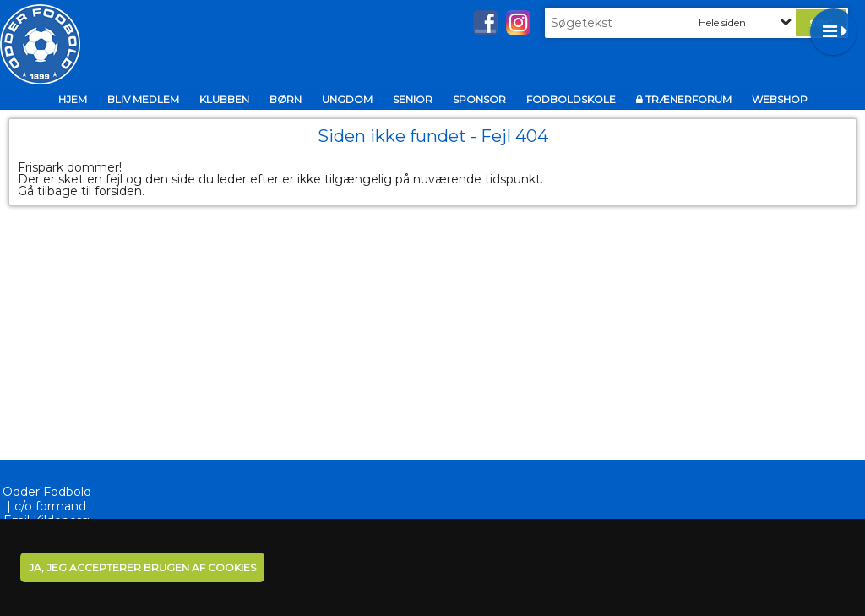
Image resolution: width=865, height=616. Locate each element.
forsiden (118, 191)
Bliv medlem (143, 99)
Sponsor (479, 99)
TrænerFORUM (688, 99)
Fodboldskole (571, 99)
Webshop (780, 99)
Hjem (73, 99)
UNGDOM (347, 99)
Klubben (224, 99)
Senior (413, 99)
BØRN (286, 99)
